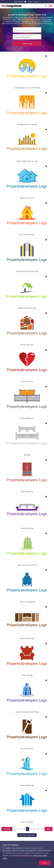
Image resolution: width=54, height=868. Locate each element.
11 (42, 829)
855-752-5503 (19, 2)
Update (27, 44)
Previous (7, 829)
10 (38, 829)
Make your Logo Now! (27, 835)
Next (49, 829)
